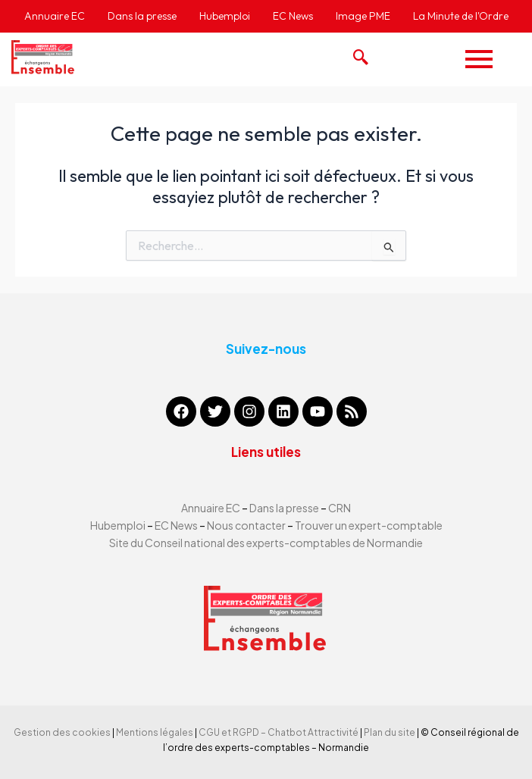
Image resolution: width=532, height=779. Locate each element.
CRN (340, 508)
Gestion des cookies (62, 732)
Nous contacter (247, 525)
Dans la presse (284, 508)
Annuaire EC (211, 508)
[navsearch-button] (357, 53)
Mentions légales (155, 732)
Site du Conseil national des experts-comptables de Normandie (266, 543)
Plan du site (390, 732)
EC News (176, 525)
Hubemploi (118, 525)
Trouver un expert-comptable (369, 525)
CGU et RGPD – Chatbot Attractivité (279, 732)
